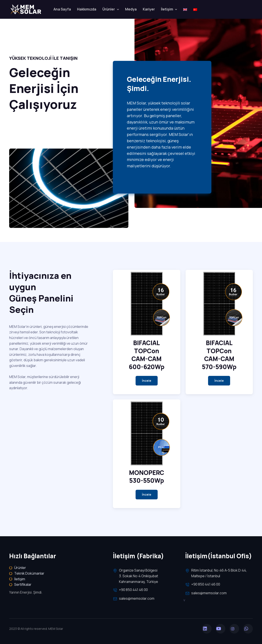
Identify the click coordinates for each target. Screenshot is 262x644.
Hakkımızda (87, 9)
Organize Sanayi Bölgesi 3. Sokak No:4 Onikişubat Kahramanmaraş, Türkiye (135, 576)
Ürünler (109, 9)
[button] (147, 381)
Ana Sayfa (62, 9)
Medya (131, 9)
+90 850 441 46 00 (130, 590)
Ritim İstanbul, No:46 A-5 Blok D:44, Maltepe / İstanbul (216, 573)
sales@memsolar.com (134, 599)
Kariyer (149, 9)
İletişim (167, 9)
